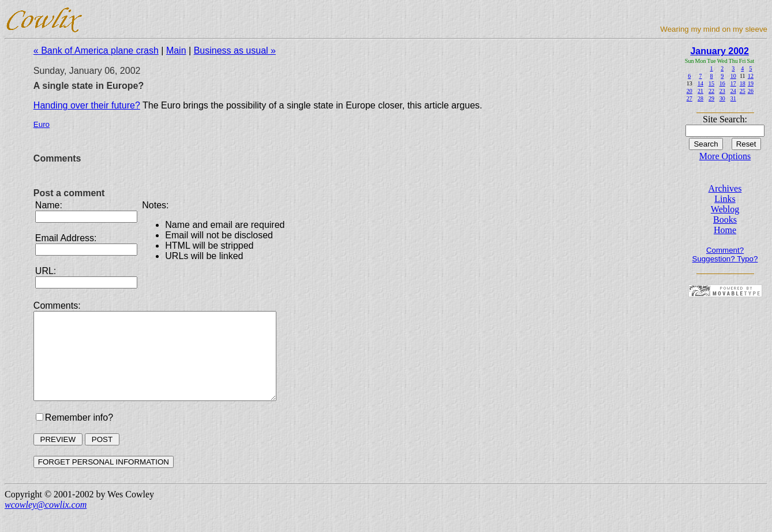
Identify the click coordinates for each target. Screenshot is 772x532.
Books (725, 220)
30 (722, 98)
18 (743, 83)
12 (751, 76)
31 (733, 98)
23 (722, 91)
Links (725, 199)
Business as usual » (235, 50)
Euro (42, 124)
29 (711, 98)
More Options (725, 156)
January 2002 (719, 51)
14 (700, 83)
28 (700, 98)
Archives (725, 188)
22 (711, 91)
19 (751, 83)
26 (751, 91)
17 (733, 83)
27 (689, 98)
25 (743, 91)
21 (700, 91)
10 (733, 76)
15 (711, 83)
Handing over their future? (87, 105)
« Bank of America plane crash (96, 50)
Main (176, 50)
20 (689, 91)
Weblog (725, 209)
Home (725, 230)
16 (722, 83)
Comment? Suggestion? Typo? (725, 254)
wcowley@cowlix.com (46, 522)
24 (733, 91)
